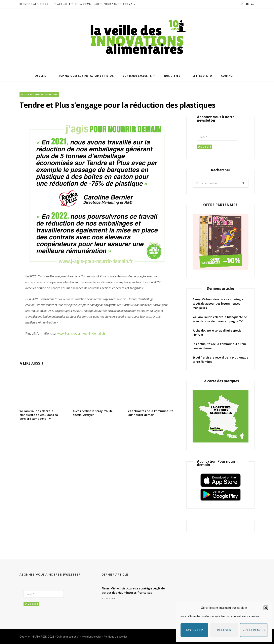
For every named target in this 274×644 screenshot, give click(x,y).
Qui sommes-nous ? (68, 637)
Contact (227, 76)
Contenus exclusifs (137, 76)
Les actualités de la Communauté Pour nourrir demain (94, 4)
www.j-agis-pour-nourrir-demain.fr (81, 333)
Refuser (224, 630)
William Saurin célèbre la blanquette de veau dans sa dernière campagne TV (39, 415)
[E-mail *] (217, 137)
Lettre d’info (202, 76)
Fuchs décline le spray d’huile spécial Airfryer (93, 413)
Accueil (41, 76)
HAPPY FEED (40, 637)
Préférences (254, 630)
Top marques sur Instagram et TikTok (86, 76)
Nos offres (172, 76)
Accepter (194, 630)
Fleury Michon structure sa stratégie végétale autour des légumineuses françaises (218, 303)
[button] (266, 608)
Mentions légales (92, 637)
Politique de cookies (116, 637)
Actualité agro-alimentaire (39, 94)
